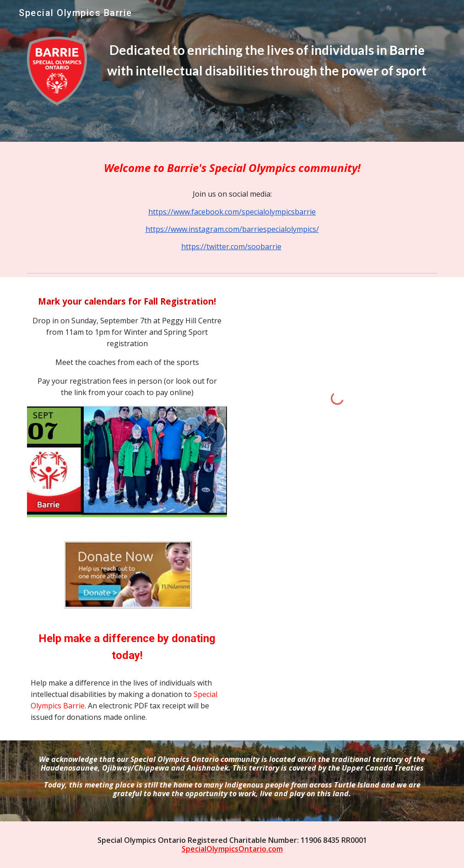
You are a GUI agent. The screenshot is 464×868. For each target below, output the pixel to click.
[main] (267, 61)
